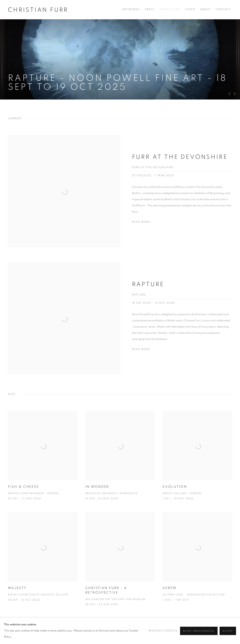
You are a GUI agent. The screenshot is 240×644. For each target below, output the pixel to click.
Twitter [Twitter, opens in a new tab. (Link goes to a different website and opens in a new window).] (173, 634)
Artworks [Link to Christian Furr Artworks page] (131, 9)
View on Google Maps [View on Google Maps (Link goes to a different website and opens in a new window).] (189, 634)
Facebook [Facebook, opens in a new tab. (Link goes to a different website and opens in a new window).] (164, 634)
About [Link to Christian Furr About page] (205, 9)
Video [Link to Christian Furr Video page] (190, 9)
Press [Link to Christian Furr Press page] (150, 9)
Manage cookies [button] (20, 634)
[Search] (211, 634)
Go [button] (230, 633)
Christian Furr (38, 10)
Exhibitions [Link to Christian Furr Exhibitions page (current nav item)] (170, 9)
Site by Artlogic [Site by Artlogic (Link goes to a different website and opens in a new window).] (69, 640)
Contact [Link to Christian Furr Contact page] (223, 9)
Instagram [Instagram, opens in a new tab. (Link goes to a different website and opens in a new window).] (181, 634)
